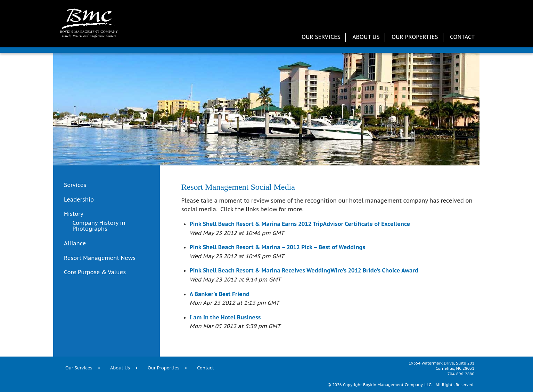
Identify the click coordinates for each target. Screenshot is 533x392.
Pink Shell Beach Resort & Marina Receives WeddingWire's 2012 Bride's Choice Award (304, 270)
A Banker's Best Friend (220, 294)
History (74, 214)
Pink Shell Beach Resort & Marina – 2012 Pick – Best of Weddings (278, 247)
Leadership (79, 200)
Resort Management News (100, 258)
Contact (462, 37)
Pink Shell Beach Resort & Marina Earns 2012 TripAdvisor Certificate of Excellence (300, 224)
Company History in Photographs (99, 226)
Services (75, 185)
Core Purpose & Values (95, 272)
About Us (366, 37)
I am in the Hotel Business (225, 317)
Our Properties (415, 37)
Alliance (75, 243)
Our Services (321, 37)
